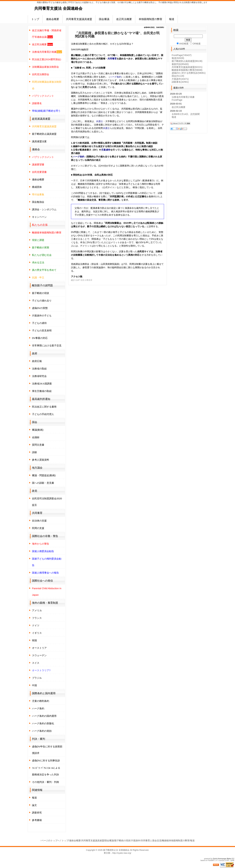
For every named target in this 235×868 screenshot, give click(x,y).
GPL (228, 860)
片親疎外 (180, 79)
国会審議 (104, 19)
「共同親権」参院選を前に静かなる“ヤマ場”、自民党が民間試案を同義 (117, 35)
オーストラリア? (41, 670)
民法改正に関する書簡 (44, 407)
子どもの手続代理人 (43, 414)
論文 (34, 805)
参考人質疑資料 (41, 460)
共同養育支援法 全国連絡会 (58, 8)
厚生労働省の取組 (42, 391)
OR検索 (195, 44)
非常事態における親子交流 (47, 345)
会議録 (36, 437)
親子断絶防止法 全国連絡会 (116, 850)
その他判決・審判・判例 (45, 782)
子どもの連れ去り (42, 301)
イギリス (37, 633)
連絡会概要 (53, 19)
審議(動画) (38, 430)
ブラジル (37, 678)
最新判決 (180, 64)
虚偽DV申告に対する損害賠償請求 (47, 750)
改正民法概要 (124, 19)
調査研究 (37, 813)
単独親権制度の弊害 (150, 19)
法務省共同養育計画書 (183, 97)
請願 (34, 452)
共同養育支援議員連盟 (79, 19)
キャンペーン (39, 217)
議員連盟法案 (39, 141)
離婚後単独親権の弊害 (187, 70)
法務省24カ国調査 (42, 384)
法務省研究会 (39, 376)
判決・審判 (39, 739)
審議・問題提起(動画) (44, 475)
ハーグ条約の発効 (42, 731)
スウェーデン (39, 655)
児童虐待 (106, 150)
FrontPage (182, 55)
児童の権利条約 (41, 701)
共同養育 (112, 59)
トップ (35, 19)
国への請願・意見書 (43, 483)
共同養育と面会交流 (151, 840)
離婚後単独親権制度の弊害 (176, 840)
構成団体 (37, 187)
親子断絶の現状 (41, 293)
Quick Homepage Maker (222, 859)
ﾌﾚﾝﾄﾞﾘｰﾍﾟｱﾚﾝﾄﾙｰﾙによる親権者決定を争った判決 (46, 771)
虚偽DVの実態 (40, 308)
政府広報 (37, 361)
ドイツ (36, 625)
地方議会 (37, 468)
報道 (172, 19)
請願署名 (180, 82)
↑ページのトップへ (50, 840)
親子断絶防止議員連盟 (44, 134)
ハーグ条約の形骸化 (43, 723)
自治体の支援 (39, 521)
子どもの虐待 (39, 323)
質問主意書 (38, 445)
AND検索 (183, 44)
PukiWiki (211, 860)
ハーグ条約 (116, 77)
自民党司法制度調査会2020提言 (47, 502)
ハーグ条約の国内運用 (44, 716)
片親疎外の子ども (42, 316)
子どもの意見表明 (42, 330)
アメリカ (37, 610)
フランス (37, 618)
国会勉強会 (38, 202)
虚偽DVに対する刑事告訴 (46, 760)
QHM (232, 860)
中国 (34, 685)
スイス (36, 663)
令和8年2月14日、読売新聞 (186, 114)
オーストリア (39, 648)
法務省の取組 (39, 369)
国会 (178, 76)
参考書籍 (37, 820)
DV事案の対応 (40, 338)
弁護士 (100, 121)
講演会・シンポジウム (44, 209)
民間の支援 (38, 528)
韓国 (34, 640)
